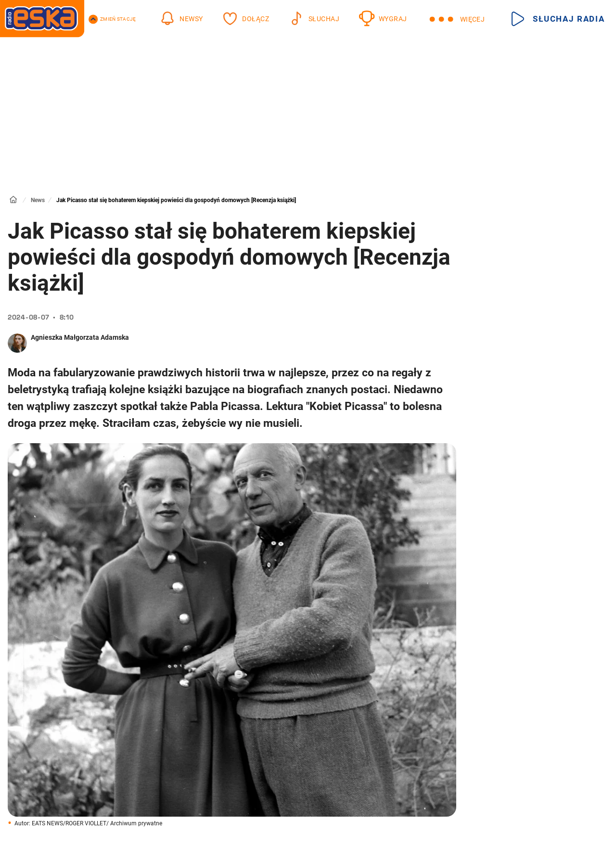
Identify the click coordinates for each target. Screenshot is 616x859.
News (38, 200)
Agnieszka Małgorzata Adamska (80, 337)
